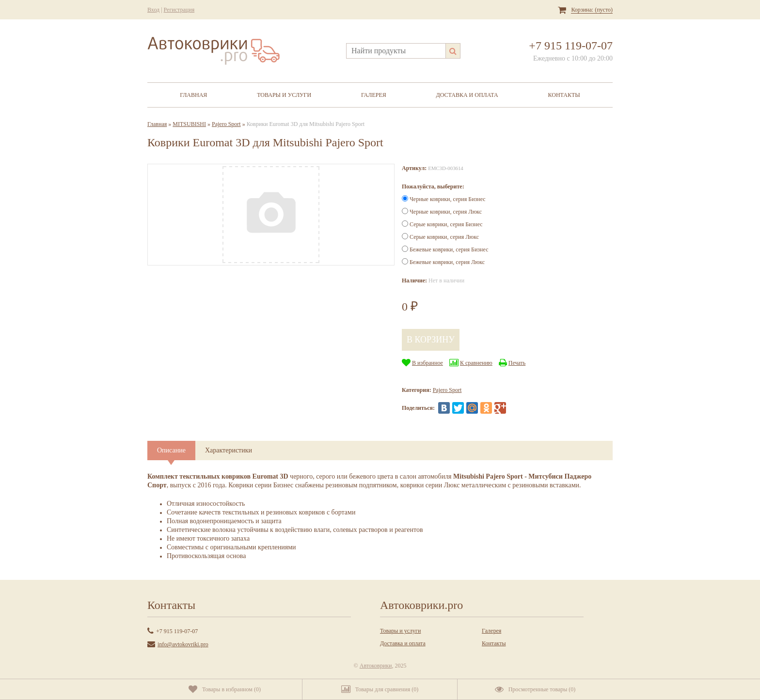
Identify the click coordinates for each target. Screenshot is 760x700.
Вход (153, 10)
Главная (193, 95)
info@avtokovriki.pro (183, 644)
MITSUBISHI (189, 124)
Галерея (374, 95)
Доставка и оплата (467, 95)
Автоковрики (376, 666)
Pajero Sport (226, 124)
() (225, 689)
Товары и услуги (284, 95)
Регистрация (179, 10)
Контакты (564, 95)
